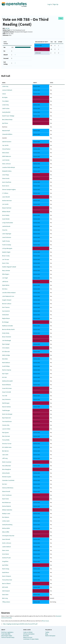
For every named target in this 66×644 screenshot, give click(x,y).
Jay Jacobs (5, 145)
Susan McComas (7, 388)
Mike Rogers (6, 274)
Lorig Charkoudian (8, 223)
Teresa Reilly (6, 440)
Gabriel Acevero (7, 142)
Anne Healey (6, 215)
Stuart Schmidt (6, 392)
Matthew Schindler (8, 326)
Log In (50, 4)
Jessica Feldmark (7, 90)
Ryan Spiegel (6, 344)
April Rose (5, 123)
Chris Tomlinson (7, 495)
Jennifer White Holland (9, 293)
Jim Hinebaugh (7, 340)
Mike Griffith (6, 532)
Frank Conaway (7, 245)
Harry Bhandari (7, 466)
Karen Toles (6, 263)
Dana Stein (5, 595)
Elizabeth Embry (7, 171)
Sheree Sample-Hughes (9, 189)
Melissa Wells (6, 528)
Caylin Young (6, 241)
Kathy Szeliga (6, 355)
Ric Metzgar (5, 322)
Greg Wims (5, 561)
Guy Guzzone (6, 311)
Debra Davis (6, 153)
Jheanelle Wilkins (7, 134)
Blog (47, 634)
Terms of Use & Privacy (8, 637)
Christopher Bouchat (8, 536)
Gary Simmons (6, 399)
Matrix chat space (50, 636)
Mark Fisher (6, 499)
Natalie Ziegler (6, 252)
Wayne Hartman (7, 208)
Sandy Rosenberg (7, 525)
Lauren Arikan (6, 429)
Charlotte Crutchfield (8, 480)
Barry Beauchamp (7, 119)
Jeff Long (5, 458)
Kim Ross (5, 289)
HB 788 (7, 28)
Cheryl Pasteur (6, 149)
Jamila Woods (6, 226)
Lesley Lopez (6, 521)
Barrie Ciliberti (6, 583)
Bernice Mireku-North (8, 329)
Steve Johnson (6, 164)
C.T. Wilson (5, 193)
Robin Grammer (7, 462)
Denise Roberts (7, 506)
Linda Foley (5, 105)
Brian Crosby (6, 256)
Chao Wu (5, 230)
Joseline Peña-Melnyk (8, 167)
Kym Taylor (5, 374)
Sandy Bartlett (6, 112)
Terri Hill (5, 396)
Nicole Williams (7, 385)
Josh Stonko (6, 160)
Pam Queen (5, 432)
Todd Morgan (6, 410)
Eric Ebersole (6, 351)
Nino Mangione (7, 469)
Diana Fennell (6, 491)
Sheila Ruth (5, 315)
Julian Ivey (5, 86)
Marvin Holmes (6, 407)
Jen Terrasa (6, 259)
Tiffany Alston (6, 602)
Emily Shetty (6, 333)
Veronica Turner (7, 444)
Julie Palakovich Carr (8, 296)
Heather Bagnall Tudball (9, 267)
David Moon (6, 572)
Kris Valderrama (7, 447)
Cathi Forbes (6, 108)
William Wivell (6, 212)
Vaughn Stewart (7, 300)
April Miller (5, 565)
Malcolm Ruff (6, 131)
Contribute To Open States (31, 639)
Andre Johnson (7, 543)
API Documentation (29, 634)
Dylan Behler (6, 285)
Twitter (47, 632)
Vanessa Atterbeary (8, 488)
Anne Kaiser (6, 554)
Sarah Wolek (6, 219)
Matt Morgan (6, 403)
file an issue (45, 621)
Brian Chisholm (7, 337)
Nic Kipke (5, 97)
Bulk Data (26, 636)
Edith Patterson (7, 156)
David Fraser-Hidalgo (8, 116)
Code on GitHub (28, 632)
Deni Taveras (6, 307)
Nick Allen (5, 359)
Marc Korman (6, 436)
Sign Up (56, 4)
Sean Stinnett (6, 539)
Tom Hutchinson (7, 421)
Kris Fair (4, 377)
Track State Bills (6, 634)
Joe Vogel (5, 278)
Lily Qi (4, 94)
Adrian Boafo (6, 473)
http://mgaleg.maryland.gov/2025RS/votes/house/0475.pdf (20, 624)
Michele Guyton (7, 477)
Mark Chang (6, 569)
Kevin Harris (6, 186)
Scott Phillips (6, 366)
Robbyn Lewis (6, 513)
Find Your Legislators (7, 632)
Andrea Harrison (7, 200)
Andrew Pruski (6, 558)
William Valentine (7, 510)
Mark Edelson (6, 363)
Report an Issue (28, 637)
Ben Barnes (5, 451)
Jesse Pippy (6, 175)
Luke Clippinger (7, 234)
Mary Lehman (6, 270)
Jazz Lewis (5, 455)
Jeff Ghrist (5, 281)
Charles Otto (6, 425)
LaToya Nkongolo (7, 248)
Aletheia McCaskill (7, 381)
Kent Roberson (6, 502)
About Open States (7, 636)
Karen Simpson (7, 576)
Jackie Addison (7, 547)
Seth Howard (6, 591)
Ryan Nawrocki (6, 418)
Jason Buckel (6, 197)
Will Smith (5, 587)
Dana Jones (6, 550)
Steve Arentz (6, 178)
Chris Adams (6, 348)
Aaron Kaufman (7, 182)
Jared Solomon (7, 237)
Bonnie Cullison (7, 304)
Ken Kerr (5, 484)
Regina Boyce (6, 318)
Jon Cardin (5, 204)
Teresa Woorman (7, 580)
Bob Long (5, 598)
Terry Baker (5, 101)
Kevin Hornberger (7, 414)
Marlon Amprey (7, 370)
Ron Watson (6, 517)
